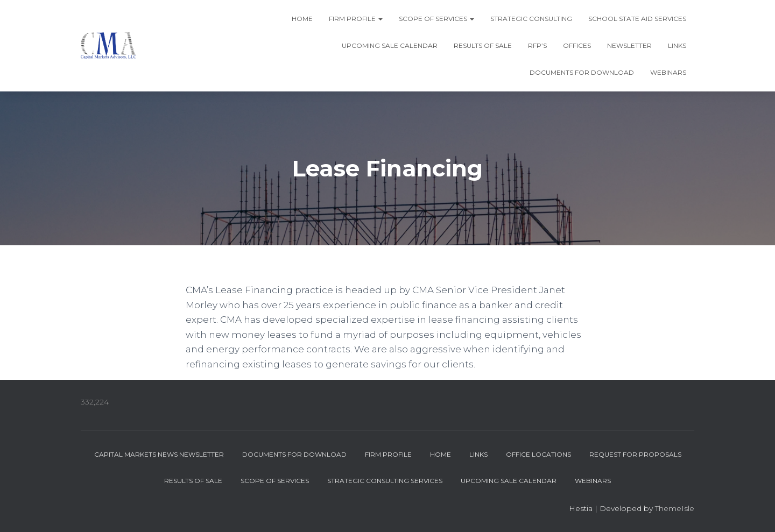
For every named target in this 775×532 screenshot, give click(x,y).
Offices (577, 45)
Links (677, 45)
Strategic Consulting (531, 19)
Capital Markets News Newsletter (159, 454)
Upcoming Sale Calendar (390, 45)
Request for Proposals (635, 454)
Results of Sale (483, 45)
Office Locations (538, 454)
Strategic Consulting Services (385, 481)
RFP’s (537, 45)
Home (302, 19)
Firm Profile (356, 19)
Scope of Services (436, 19)
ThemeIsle (675, 508)
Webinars (668, 72)
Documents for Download (582, 72)
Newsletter (629, 45)
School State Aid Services (637, 19)
